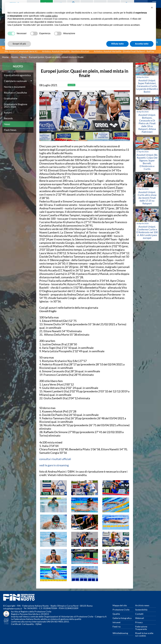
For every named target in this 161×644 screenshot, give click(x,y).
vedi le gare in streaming (54, 465)
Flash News (10, 130)
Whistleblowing (120, 633)
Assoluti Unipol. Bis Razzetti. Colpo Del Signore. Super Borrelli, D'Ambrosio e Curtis (147, 162)
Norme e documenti (15, 87)
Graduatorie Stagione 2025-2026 (16, 105)
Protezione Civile (121, 610)
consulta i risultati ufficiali (55, 459)
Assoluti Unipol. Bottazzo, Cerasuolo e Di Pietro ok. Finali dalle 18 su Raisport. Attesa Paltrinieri (147, 123)
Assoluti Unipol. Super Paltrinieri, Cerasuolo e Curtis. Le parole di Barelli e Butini (147, 86)
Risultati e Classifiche (15, 93)
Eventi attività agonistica (17, 75)
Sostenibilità (141, 610)
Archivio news (142, 605)
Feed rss (117, 627)
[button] (152, 8)
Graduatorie (11, 98)
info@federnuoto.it (12, 609)
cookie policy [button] (51, 16)
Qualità (116, 614)
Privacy (139, 622)
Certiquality (28, 624)
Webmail (140, 618)
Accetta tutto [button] (142, 44)
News (7, 124)
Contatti (139, 614)
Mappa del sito (120, 605)
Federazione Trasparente (141, 628)
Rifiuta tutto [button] (118, 44)
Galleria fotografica (122, 618)
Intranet (117, 622)
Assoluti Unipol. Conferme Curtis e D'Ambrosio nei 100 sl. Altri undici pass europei (147, 232)
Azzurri (8, 112)
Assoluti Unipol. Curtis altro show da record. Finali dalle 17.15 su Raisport (147, 198)
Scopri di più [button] (19, 44)
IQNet (39, 624)
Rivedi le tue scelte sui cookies (144, 634)
